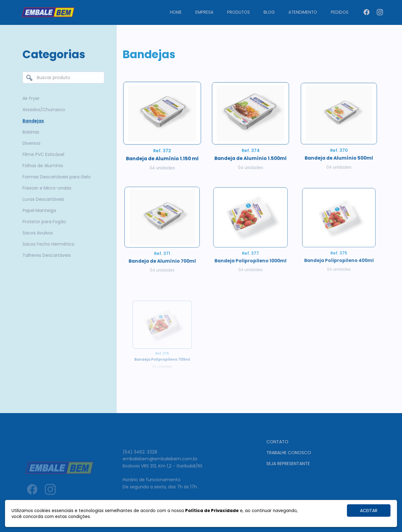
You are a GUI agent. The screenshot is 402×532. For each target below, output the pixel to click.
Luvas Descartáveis (42, 199)
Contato (277, 465)
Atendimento (303, 12)
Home (176, 12)
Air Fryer (29, 98)
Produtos (238, 12)
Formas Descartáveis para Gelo (55, 177)
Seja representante (288, 487)
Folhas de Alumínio (41, 166)
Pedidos (340, 12)
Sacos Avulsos (36, 233)
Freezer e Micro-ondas (45, 188)
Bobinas (29, 132)
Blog (269, 12)
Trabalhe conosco (289, 476)
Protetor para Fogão (43, 222)
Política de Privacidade (212, 511)
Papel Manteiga (38, 210)
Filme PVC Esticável (42, 154)
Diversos (30, 143)
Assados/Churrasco (42, 110)
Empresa (204, 12)
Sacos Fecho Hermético (47, 244)
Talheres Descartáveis (45, 255)
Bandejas (32, 121)
